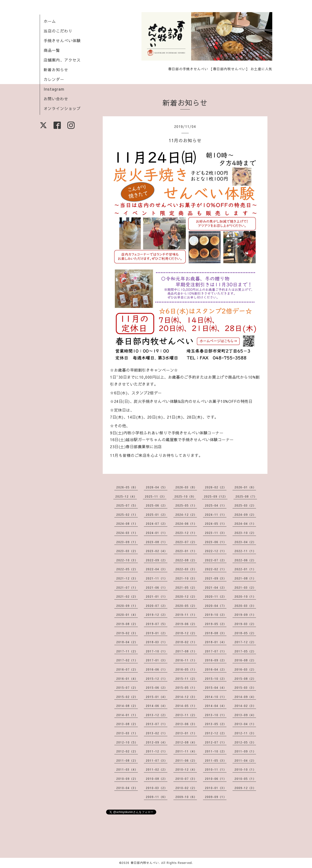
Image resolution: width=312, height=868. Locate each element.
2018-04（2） (127, 642)
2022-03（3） (186, 569)
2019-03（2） (245, 624)
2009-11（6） (157, 797)
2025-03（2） (245, 505)
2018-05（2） (245, 633)
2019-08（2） (127, 624)
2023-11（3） (216, 533)
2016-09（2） (216, 660)
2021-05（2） (186, 587)
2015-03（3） (245, 688)
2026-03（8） (186, 487)
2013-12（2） (157, 715)
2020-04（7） (216, 606)
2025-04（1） (216, 505)
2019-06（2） (186, 624)
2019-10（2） (216, 615)
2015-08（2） (245, 679)
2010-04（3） (127, 788)
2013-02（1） (157, 733)
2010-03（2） (157, 788)
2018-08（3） (216, 633)
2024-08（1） (127, 524)
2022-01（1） (245, 569)
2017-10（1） (157, 651)
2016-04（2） (216, 669)
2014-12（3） (186, 697)
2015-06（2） (157, 688)
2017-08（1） (186, 651)
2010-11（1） (216, 769)
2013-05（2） (216, 724)
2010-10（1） (245, 769)
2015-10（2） (216, 679)
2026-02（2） (216, 487)
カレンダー (54, 79)
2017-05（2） (245, 651)
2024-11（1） (216, 515)
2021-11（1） (157, 578)
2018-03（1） (157, 642)
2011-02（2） (157, 769)
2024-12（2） (186, 515)
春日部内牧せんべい (145, 863)
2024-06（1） (186, 524)
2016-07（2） (127, 669)
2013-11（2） (186, 715)
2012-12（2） (216, 733)
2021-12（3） (127, 578)
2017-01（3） (157, 660)
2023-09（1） (127, 542)
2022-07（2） (216, 560)
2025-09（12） (216, 496)
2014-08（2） (127, 706)
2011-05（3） (216, 760)
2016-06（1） (157, 669)
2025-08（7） (246, 496)
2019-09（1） (245, 615)
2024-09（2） (245, 515)
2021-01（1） (157, 596)
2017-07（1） (216, 651)
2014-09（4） (245, 697)
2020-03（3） (245, 606)
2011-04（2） (245, 760)
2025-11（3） (156, 496)
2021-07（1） (127, 587)
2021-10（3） (186, 578)
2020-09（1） (127, 606)
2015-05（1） (186, 688)
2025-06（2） (157, 505)
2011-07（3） (157, 760)
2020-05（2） (186, 606)
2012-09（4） (157, 742)
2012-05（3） (245, 742)
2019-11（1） (186, 615)
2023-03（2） (127, 551)
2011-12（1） (157, 751)
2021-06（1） (157, 587)
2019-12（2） (157, 615)
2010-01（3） (216, 788)
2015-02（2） (127, 697)
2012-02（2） (127, 751)
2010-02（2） (186, 788)
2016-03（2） (245, 669)
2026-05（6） (127, 487)
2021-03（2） (245, 587)
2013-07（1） (157, 724)
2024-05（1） (216, 524)
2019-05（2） (216, 624)
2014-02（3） (245, 706)
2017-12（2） (245, 642)
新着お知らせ (56, 70)
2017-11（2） (127, 651)
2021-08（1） (245, 578)
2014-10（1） (216, 697)
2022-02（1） (216, 569)
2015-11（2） (186, 679)
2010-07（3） (186, 779)
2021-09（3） (216, 578)
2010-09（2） (127, 779)
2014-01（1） (127, 715)
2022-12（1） (216, 551)
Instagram (54, 89)
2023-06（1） (216, 542)
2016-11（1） (186, 660)
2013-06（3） (186, 724)
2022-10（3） (127, 560)
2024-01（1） (157, 533)
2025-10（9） (185, 496)
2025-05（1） (186, 505)
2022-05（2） (127, 569)
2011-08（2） (127, 760)
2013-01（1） (186, 733)
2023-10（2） (245, 533)
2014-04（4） (216, 706)
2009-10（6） (186, 797)
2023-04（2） (245, 542)
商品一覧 (52, 50)
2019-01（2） (157, 633)
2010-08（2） (157, 779)
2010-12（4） (186, 769)
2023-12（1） (186, 533)
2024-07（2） (157, 524)
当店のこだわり (58, 31)
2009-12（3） (245, 788)
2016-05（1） (186, 669)
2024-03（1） (127, 533)
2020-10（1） (245, 596)
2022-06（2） (245, 560)
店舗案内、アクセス (62, 60)
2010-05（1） (245, 779)
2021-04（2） (216, 587)
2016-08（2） (245, 660)
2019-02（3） (127, 633)
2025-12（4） (126, 496)
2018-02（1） (186, 642)
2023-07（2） (186, 542)
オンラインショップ (62, 108)
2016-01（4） (127, 679)
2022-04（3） (157, 569)
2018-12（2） (186, 633)
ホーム (50, 21)
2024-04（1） (245, 524)
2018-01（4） (216, 642)
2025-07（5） (127, 505)
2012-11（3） (245, 733)
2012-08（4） (186, 742)
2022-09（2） (157, 560)
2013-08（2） (127, 724)
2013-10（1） (216, 715)
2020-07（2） (157, 606)
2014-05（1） (186, 706)
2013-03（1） (127, 733)
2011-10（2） (216, 751)
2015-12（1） (157, 679)
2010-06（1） (216, 779)
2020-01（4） (127, 615)
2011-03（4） (127, 769)
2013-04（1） (245, 724)
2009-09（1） (216, 797)
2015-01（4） (157, 697)
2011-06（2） (186, 760)
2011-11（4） (186, 751)
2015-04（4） (216, 688)
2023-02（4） (157, 551)
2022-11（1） (245, 551)
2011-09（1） (245, 751)
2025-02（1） (127, 515)
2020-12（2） (186, 596)
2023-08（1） (157, 542)
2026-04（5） (157, 487)
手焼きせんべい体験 (62, 40)
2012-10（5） (127, 742)
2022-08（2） (186, 560)
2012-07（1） (216, 742)
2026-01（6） (245, 487)
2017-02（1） (127, 660)
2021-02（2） (127, 596)
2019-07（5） (157, 624)
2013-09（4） (245, 715)
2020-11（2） (216, 596)
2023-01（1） (186, 551)
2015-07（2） (127, 688)
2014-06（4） (157, 706)
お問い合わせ (56, 99)
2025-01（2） (157, 515)
